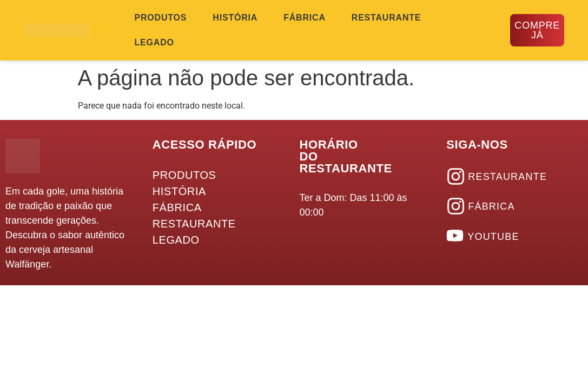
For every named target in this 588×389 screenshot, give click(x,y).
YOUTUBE (493, 237)
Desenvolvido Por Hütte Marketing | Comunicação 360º (521, 303)
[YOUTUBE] (455, 236)
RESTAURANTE (387, 18)
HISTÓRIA (235, 18)
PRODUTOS (161, 18)
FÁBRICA (305, 18)
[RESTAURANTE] (456, 176)
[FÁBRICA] (456, 206)
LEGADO (154, 42)
